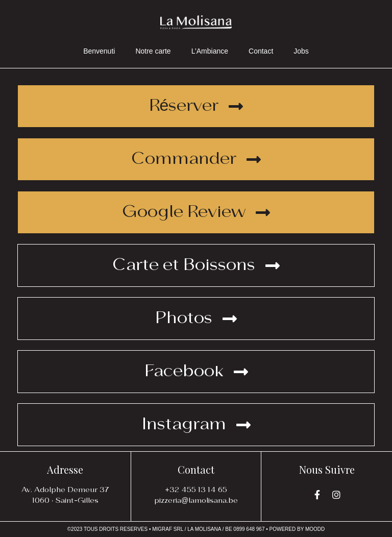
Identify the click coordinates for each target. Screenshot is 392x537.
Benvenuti (99, 51)
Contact (261, 51)
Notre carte (153, 51)
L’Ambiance (210, 51)
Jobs (301, 51)
